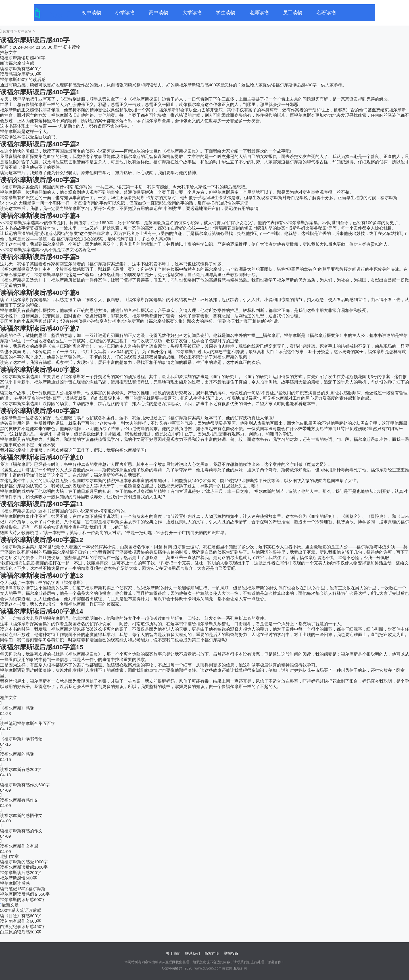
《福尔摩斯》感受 (17, 708)
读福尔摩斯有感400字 (21, 69)
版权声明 (212, 953)
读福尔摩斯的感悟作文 (21, 815)
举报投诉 (231, 953)
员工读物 (293, 13)
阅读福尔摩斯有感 (17, 63)
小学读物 (125, 13)
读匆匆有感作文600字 (21, 921)
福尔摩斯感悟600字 (18, 878)
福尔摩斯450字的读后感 (23, 79)
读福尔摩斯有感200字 (21, 769)
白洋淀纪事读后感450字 (23, 926)
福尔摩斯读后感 (15, 883)
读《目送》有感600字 (21, 916)
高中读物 (158, 13)
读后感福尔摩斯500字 (21, 74)
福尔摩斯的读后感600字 (23, 899)
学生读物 (226, 13)
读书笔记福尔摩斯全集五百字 (28, 723)
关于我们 (173, 953)
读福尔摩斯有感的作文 (21, 831)
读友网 (8, 32)
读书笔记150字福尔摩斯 (23, 889)
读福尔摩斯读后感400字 (23, 58)
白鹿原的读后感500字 (21, 932)
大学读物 (192, 13)
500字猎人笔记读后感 (21, 910)
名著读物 (326, 13)
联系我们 (193, 953)
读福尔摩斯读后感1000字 (24, 867)
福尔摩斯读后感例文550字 (25, 894)
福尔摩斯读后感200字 (21, 872)
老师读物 (259, 13)
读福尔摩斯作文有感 (19, 846)
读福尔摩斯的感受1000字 (24, 862)
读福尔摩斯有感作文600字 (25, 785)
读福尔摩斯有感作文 (19, 800)
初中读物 (91, 13)
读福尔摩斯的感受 (17, 754)
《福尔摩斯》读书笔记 (21, 739)
